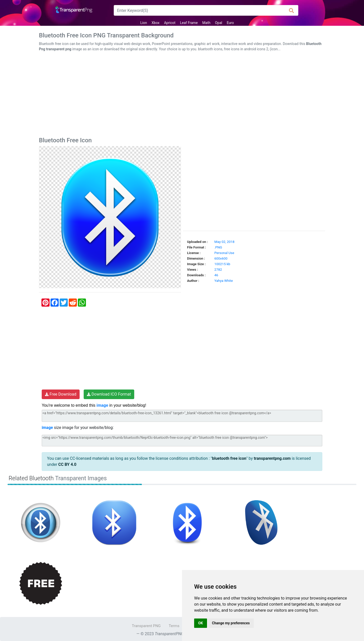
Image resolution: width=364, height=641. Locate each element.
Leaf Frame (189, 23)
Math (206, 23)
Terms (174, 626)
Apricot (170, 23)
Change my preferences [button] (231, 623)
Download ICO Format (109, 394)
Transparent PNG (146, 626)
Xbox (156, 23)
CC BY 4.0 (67, 464)
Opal (219, 23)
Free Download (61, 394)
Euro (230, 23)
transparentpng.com (272, 458)
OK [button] (201, 623)
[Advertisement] (182, 95)
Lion (144, 23)
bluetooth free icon (229, 458)
